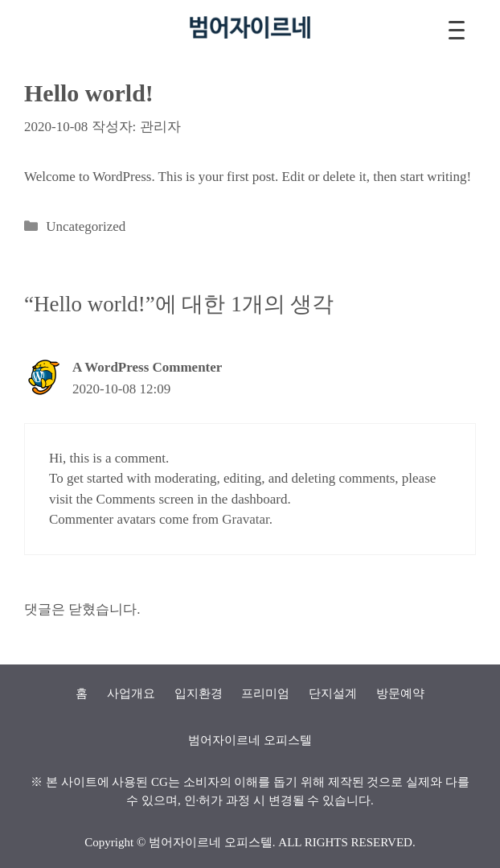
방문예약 (400, 693)
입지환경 (199, 693)
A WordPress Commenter (147, 367)
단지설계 (333, 693)
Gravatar (246, 519)
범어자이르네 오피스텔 (211, 842)
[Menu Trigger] (457, 30)
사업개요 (131, 693)
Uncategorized (86, 226)
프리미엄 (265, 693)
